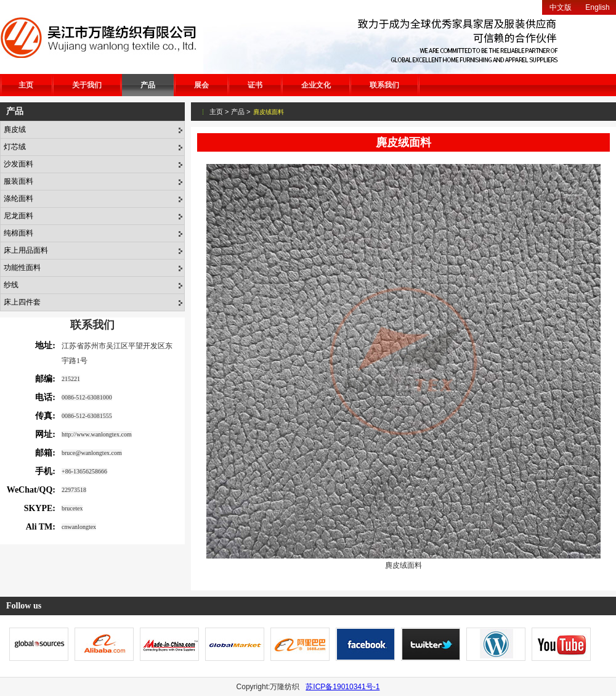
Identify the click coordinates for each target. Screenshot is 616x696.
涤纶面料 (18, 199)
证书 (255, 85)
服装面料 (18, 181)
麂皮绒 (15, 129)
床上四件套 (22, 302)
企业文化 (316, 85)
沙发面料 (18, 164)
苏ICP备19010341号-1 (342, 687)
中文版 (561, 7)
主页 (26, 85)
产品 (148, 85)
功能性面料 (22, 268)
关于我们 (87, 85)
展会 (201, 85)
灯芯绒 (15, 147)
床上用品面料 (26, 250)
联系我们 (384, 85)
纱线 (11, 285)
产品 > (241, 112)
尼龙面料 (18, 216)
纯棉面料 (18, 233)
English (597, 7)
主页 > (219, 112)
